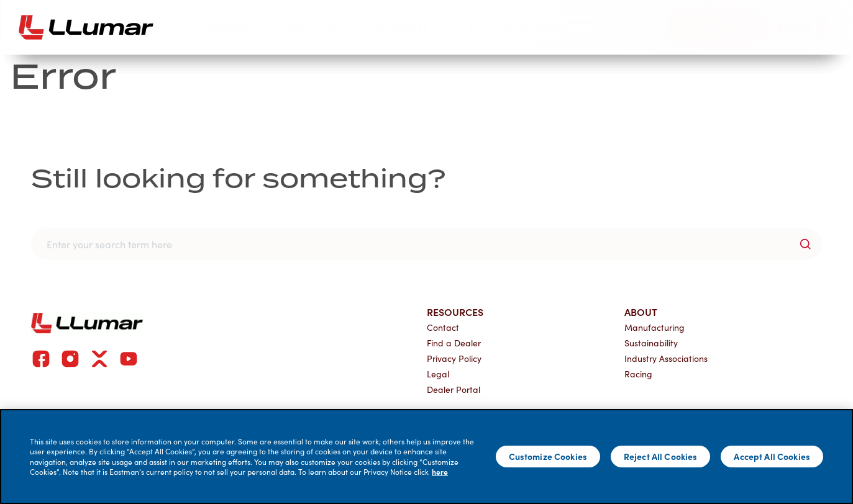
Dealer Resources (276, 175)
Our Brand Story (125, 147)
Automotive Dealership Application (598, 203)
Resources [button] (411, 27)
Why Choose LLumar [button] (526, 27)
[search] (647, 27)
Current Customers (284, 147)
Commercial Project (132, 229)
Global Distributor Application (588, 229)
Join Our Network (571, 96)
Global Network (121, 203)
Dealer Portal (267, 203)
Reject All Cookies (661, 456)
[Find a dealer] (715, 27)
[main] (426, 457)
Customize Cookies (548, 456)
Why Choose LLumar (153, 96)
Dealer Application (556, 175)
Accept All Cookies (772, 456)
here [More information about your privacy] (440, 472)
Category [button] (233, 27)
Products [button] (321, 27)
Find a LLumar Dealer (133, 175)
